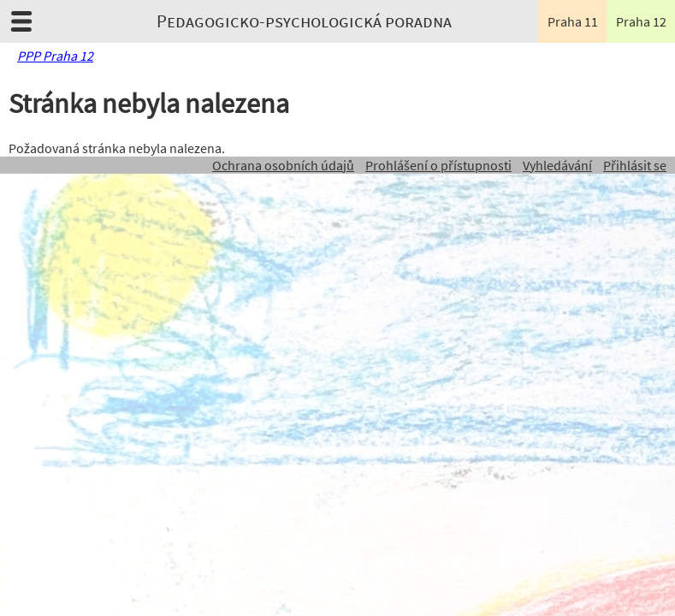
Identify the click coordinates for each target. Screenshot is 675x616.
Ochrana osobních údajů (283, 165)
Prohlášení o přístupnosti (438, 165)
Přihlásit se (635, 165)
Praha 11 (573, 21)
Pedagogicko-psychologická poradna (304, 21)
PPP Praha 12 (55, 56)
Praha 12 (641, 21)
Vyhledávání (557, 165)
